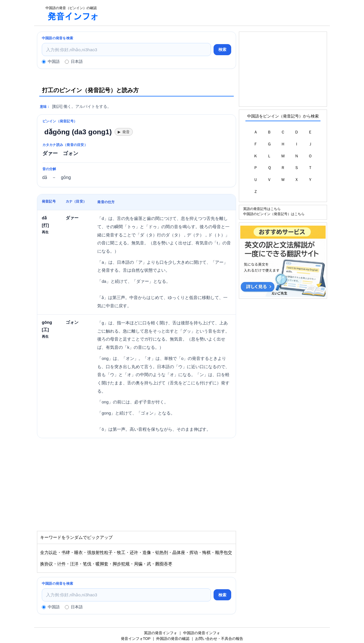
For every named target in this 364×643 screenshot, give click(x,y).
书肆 (66, 553)
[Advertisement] (217, 13)
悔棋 (206, 553)
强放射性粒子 (100, 553)
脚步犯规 (121, 564)
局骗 (138, 564)
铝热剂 (162, 553)
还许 (134, 553)
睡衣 (78, 553)
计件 (61, 564)
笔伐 (87, 564)
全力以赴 (49, 553)
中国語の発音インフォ (202, 633)
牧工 (121, 553)
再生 (45, 232)
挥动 (194, 553)
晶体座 (179, 553)
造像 (147, 553)
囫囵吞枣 (164, 564)
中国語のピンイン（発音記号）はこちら (274, 214)
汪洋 (74, 564)
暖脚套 (102, 564)
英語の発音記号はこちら (262, 209)
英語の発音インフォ (161, 633)
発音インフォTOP (136, 639)
